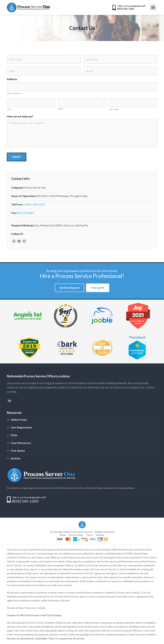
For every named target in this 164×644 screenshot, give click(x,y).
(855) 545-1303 (25, 501)
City (9, 109)
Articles (16, 458)
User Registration (21, 427)
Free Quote (18, 451)
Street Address (15, 93)
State (61, 109)
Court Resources (21, 443)
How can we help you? (20, 116)
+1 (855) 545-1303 (34, 204)
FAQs (14, 435)
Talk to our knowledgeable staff (29, 497)
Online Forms (19, 420)
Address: (12, 79)
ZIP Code (114, 109)
